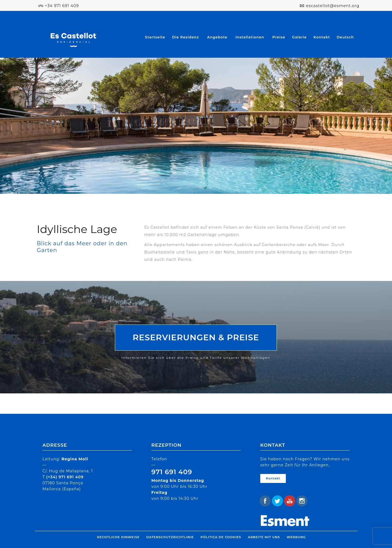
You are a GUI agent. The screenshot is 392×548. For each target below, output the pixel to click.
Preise (279, 37)
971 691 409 (172, 472)
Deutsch (345, 37)
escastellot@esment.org (333, 6)
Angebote (217, 37)
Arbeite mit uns (264, 537)
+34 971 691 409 (62, 6)
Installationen (250, 37)
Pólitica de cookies (221, 537)
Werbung (296, 537)
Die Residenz (186, 37)
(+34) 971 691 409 (65, 477)
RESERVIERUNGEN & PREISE (196, 337)
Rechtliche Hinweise (118, 537)
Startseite (155, 37)
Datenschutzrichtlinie (170, 537)
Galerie (299, 37)
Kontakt (322, 37)
